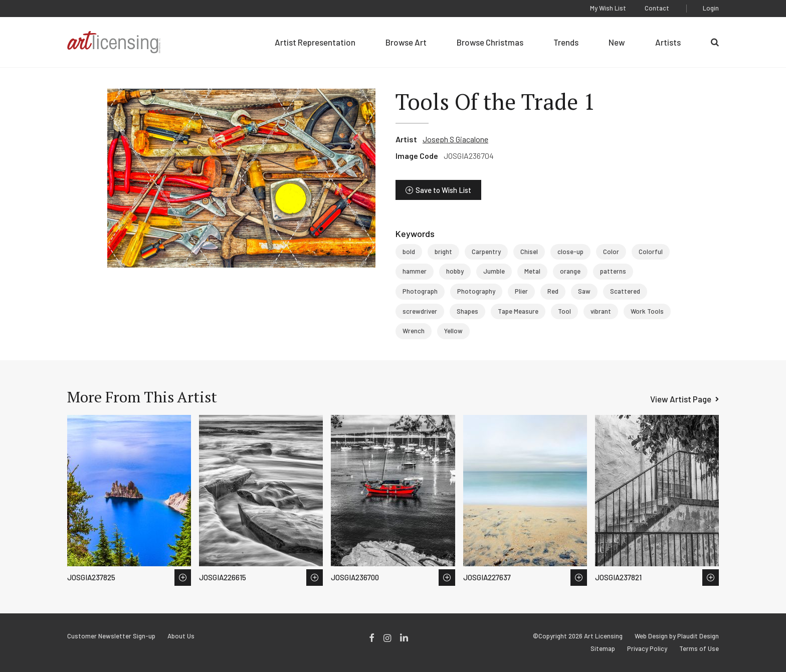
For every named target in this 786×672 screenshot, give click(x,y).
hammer (415, 271)
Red (553, 291)
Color (611, 252)
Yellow (453, 331)
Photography (476, 291)
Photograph (420, 291)
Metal (532, 271)
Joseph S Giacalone (455, 139)
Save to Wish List (443, 190)
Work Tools (647, 311)
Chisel (529, 252)
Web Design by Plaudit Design (677, 636)
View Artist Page (681, 399)
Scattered (625, 291)
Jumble (494, 271)
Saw (584, 291)
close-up (570, 252)
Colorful (651, 252)
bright (443, 252)
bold (409, 252)
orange (570, 271)
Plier (521, 291)
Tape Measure (518, 311)
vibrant (601, 311)
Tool (564, 311)
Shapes (467, 311)
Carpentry (486, 252)
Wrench (414, 331)
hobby (455, 271)
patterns (613, 271)
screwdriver (420, 311)
